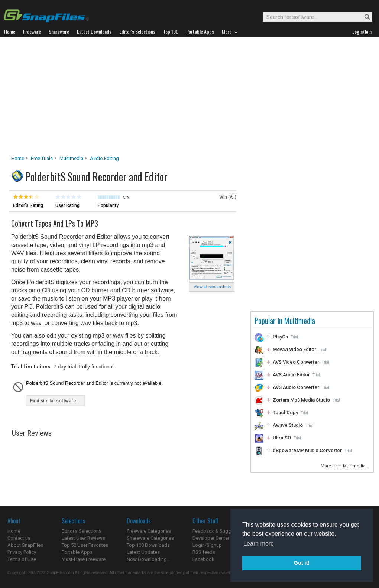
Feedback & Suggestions (220, 531)
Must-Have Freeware (84, 559)
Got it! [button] (302, 563)
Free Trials (42, 158)
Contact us (19, 538)
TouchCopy (285, 412)
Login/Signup (207, 545)
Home (18, 158)
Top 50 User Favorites (85, 545)
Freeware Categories (149, 531)
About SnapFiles (25, 545)
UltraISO (282, 438)
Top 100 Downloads (148, 545)
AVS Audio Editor (291, 375)
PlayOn (280, 337)
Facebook (203, 559)
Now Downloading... (148, 559)
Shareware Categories (150, 538)
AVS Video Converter (296, 362)
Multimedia (71, 158)
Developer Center (211, 538)
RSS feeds (204, 552)
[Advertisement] (190, 98)
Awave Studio (288, 425)
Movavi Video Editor (294, 349)
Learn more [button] (259, 544)
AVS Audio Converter (296, 387)
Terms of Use (22, 559)
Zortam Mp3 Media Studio (301, 400)
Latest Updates (143, 552)
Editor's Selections (82, 531)
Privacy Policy (22, 552)
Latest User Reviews (83, 538)
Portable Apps (77, 552)
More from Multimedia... (345, 466)
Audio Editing (104, 158)
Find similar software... (55, 401)
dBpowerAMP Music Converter (307, 450)
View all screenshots (212, 287)
